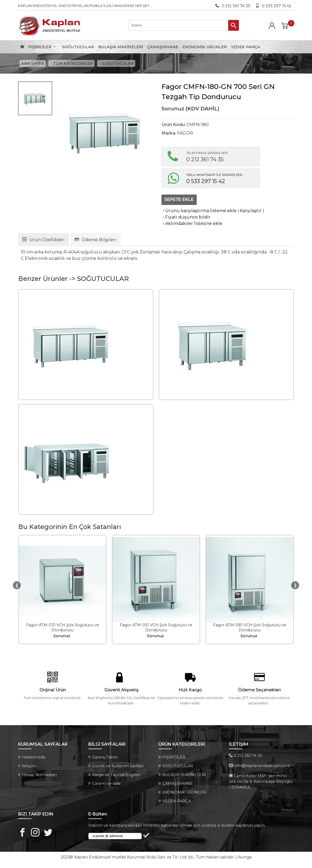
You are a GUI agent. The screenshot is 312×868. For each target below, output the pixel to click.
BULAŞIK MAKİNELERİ (121, 47)
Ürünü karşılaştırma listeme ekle (199, 211)
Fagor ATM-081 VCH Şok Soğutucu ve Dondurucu (250, 628)
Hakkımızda (33, 758)
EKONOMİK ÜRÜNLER (205, 47)
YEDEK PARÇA (246, 47)
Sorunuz (173, 109)
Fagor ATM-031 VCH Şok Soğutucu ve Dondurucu (63, 628)
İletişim (29, 767)
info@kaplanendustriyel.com (262, 766)
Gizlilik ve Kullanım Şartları (118, 767)
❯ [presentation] (295, 586)
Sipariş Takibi (105, 758)
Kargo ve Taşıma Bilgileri (116, 776)
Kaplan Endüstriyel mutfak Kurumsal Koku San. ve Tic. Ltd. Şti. (134, 858)
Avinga (245, 858)
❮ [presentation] (17, 586)
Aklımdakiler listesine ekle (192, 224)
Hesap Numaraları (39, 776)
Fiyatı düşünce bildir (186, 218)
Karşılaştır (251, 211)
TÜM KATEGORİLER (73, 64)
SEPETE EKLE (179, 200)
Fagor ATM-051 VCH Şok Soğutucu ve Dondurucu (156, 628)
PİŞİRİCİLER (40, 47)
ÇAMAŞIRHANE (163, 47)
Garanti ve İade (106, 784)
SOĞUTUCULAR (78, 47)
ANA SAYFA (33, 64)
